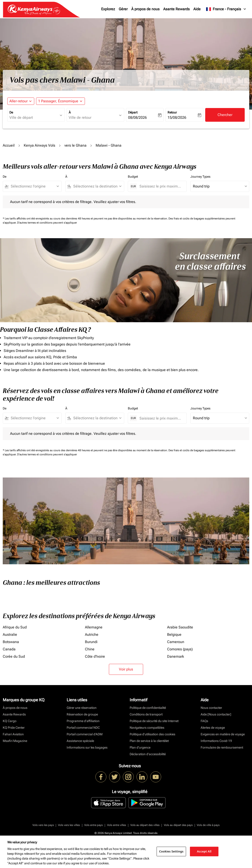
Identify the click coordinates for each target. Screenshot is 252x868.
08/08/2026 (137, 117)
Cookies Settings (171, 851)
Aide (197, 9)
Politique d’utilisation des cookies (152, 734)
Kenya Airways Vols (39, 145)
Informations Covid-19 (216, 741)
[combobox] (34, 118)
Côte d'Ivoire (95, 656)
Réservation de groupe (82, 714)
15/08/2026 (177, 117)
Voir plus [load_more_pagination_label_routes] (126, 669)
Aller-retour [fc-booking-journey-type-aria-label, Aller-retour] (18, 101)
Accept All (204, 851)
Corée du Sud (14, 656)
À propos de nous (145, 9)
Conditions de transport (146, 714)
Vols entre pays (93, 825)
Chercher (225, 115)
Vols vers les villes (69, 825)
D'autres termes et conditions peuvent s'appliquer (47, 223)
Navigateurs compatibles (147, 728)
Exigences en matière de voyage (223, 734)
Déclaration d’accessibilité (148, 754)
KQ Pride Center (14, 728)
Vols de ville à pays (208, 825)
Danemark (176, 656)
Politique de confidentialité (148, 708)
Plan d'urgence (140, 747)
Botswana (11, 642)
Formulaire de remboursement (222, 747)
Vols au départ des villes (145, 825)
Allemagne (94, 627)
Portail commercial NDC (83, 728)
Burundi (91, 642)
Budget (133, 177)
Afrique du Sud (15, 627)
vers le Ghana (75, 145)
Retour (172, 112)
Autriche (92, 635)
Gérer (123, 9)
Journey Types (200, 177)
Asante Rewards (176, 9)
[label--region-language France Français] (226, 9)
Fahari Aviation (13, 734)
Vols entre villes (117, 825)
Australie (10, 635)
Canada (9, 649)
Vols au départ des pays (178, 825)
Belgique (174, 635)
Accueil (9, 145)
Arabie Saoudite (180, 627)
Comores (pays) (180, 649)
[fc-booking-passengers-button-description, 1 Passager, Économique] (58, 101)
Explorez (108, 9)
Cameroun (176, 642)
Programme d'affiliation (83, 721)
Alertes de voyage (213, 728)
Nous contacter (211, 708)
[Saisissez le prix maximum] (161, 186)
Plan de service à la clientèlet (149, 741)
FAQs (204, 721)
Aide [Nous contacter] (216, 714)
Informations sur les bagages (87, 747)
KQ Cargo (10, 721)
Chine (90, 649)
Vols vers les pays (43, 825)
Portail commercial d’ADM (85, 734)
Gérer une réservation (82, 708)
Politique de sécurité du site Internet (154, 721)
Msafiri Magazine (15, 741)
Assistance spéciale (80, 741)
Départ (133, 112)
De (11, 112)
